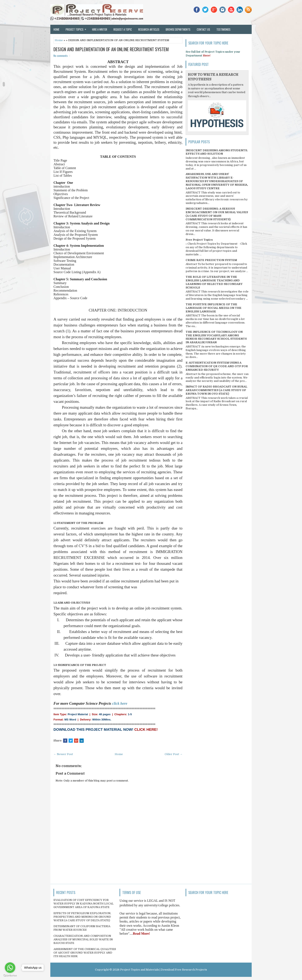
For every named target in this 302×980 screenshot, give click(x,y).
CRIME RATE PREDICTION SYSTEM (211, 260)
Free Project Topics (199, 240)
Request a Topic (123, 29)
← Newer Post (63, 754)
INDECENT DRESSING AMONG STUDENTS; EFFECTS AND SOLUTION (217, 152)
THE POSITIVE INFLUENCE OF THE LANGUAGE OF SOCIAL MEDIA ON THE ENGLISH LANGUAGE (213, 308)
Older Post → (174, 754)
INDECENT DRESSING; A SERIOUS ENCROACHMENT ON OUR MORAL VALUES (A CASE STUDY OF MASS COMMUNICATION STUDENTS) (217, 214)
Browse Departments (178, 29)
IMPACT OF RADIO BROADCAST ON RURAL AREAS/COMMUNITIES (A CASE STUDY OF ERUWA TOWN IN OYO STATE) (216, 390)
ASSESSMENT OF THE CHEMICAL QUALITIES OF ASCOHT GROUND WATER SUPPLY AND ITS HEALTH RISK (85, 953)
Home (56, 29)
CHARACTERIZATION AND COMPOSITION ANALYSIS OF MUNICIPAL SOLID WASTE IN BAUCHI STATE (83, 939)
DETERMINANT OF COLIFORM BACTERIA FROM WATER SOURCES (82, 928)
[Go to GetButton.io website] (10, 976)
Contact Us (203, 29)
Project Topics (77, 28)
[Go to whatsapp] (10, 968)
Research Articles (149, 29)
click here (120, 703)
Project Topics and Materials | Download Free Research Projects (164, 970)
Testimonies (223, 29)
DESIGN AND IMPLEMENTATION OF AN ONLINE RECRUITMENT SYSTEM (111, 49)
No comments (61, 56)
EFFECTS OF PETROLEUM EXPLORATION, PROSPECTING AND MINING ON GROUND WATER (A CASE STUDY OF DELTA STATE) (82, 917)
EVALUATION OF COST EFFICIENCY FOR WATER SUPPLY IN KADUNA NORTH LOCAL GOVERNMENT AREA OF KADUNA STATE (83, 904)
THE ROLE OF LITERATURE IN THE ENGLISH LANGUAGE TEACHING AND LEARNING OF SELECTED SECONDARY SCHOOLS (214, 282)
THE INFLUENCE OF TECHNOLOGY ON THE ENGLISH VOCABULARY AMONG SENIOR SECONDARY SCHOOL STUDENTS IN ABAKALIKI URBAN (216, 337)
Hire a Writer (100, 29)
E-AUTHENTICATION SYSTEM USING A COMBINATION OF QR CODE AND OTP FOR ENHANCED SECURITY (217, 366)
